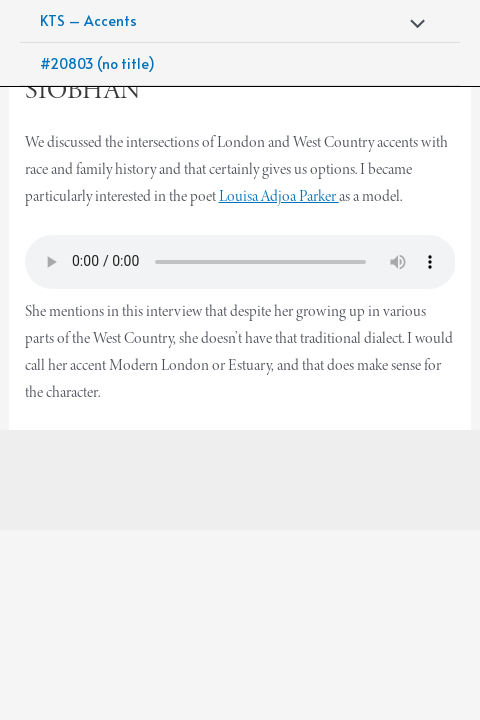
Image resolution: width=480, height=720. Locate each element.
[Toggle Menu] (413, 24)
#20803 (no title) (97, 63)
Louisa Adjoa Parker (279, 195)
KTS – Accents (88, 20)
